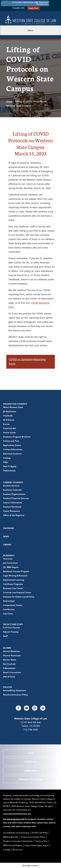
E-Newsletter (9, 668)
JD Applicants (10, 411)
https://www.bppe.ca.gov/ (37, 845)
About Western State (13, 407)
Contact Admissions (13, 449)
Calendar (8, 528)
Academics (9, 555)
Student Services (11, 486)
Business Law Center (13, 588)
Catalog (7, 458)
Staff (5, 636)
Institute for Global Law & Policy (19, 597)
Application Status (12, 445)
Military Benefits (11, 837)
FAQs (6, 462)
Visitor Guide (9, 433)
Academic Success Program (16, 571)
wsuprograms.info (16, 819)
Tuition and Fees (11, 441)
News (6, 536)
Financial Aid (9, 428)
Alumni (7, 648)
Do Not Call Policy (40, 833)
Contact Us (31, 762)
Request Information (31, 779)
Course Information (13, 503)
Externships (9, 601)
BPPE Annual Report (13, 845)
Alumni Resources (12, 656)
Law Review (9, 609)
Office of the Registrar (14, 515)
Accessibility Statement (15, 690)
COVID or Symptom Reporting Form (27, 362)
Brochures (18, 850)
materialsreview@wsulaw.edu (17, 814)
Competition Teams (13, 605)
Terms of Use (41, 841)
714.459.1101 (18, 8)
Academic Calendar (12, 490)
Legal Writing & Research (15, 576)
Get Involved (9, 664)
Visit (31, 753)
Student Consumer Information (18, 841)
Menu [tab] (30, 30)
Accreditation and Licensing (16, 833)
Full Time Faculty (11, 628)
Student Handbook (12, 507)
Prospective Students (15, 404)
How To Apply (10, 466)
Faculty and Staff (13, 624)
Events (6, 424)
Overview (8, 559)
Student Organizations (14, 494)
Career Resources (11, 511)
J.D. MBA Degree (11, 567)
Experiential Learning (14, 580)
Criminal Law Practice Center (17, 592)
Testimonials (9, 471)
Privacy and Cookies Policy (33, 837)
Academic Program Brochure (17, 437)
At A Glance (9, 420)
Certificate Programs (13, 584)
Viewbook (8, 416)
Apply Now (34, 8)
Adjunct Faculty (11, 632)
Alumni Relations (11, 651)
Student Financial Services (16, 498)
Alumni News (10, 660)
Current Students (13, 482)
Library (7, 545)
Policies (8, 687)
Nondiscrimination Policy (15, 695)
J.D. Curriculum (10, 563)
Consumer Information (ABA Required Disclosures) (30, 3)
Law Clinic (8, 614)
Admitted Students (12, 454)
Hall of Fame (9, 677)
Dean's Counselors (12, 672)
